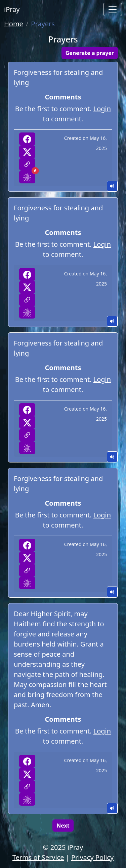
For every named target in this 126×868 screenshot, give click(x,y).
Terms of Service (38, 857)
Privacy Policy (92, 857)
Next (63, 826)
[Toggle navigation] (113, 9)
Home (14, 24)
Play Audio (112, 186)
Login (102, 109)
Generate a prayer (90, 53)
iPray (12, 9)
